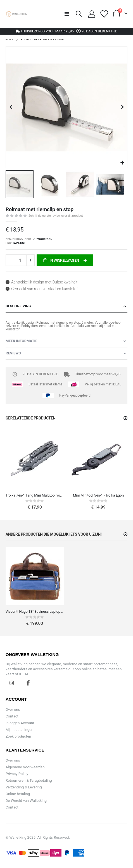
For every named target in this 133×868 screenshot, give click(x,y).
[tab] (66, 306)
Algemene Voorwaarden (25, 767)
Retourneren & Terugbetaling (29, 780)
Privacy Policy (17, 774)
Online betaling (18, 794)
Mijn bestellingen (19, 730)
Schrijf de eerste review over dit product (56, 216)
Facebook (28, 683)
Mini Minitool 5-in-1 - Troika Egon (98, 495)
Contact (12, 716)
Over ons (13, 710)
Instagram (12, 683)
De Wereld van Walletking (26, 801)
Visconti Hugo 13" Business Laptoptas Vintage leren (35, 611)
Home (9, 40)
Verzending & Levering (24, 787)
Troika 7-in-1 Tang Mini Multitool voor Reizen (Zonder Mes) (35, 495)
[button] (122, 163)
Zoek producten (18, 736)
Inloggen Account (20, 723)
